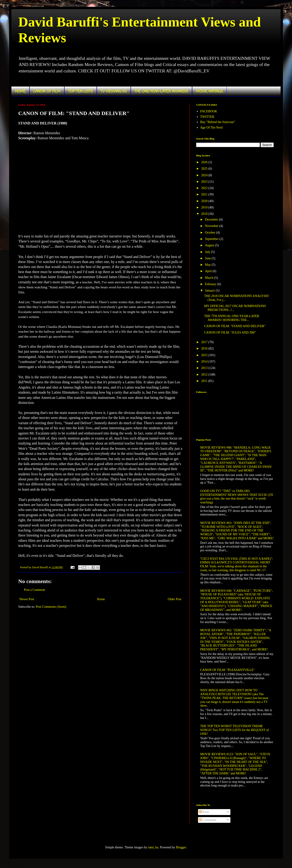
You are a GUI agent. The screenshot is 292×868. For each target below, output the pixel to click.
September (212, 239)
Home (101, 599)
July (208, 252)
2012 (205, 375)
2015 (205, 355)
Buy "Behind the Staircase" (218, 122)
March (209, 278)
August (210, 245)
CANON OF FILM (47, 92)
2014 (205, 362)
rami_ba (153, 847)
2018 (205, 214)
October (210, 233)
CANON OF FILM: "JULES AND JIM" (230, 333)
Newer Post (27, 599)
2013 (205, 368)
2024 (205, 175)
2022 (205, 188)
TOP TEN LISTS (81, 92)
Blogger (181, 847)
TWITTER (207, 117)
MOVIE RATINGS (209, 92)
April (209, 271)
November (212, 226)
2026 (205, 162)
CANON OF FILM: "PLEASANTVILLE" (228, 670)
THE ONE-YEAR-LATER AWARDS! (161, 92)
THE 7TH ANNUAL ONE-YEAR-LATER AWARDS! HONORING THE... (232, 318)
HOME (20, 92)
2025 (205, 169)
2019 (205, 207)
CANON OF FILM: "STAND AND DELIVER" (235, 326)
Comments (208, 820)
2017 (205, 342)
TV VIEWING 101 (114, 92)
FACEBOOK (209, 111)
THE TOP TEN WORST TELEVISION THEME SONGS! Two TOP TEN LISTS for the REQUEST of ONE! (235, 730)
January (210, 291)
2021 (205, 194)
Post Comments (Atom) (51, 607)
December (212, 220)
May (208, 265)
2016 (205, 349)
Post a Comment (35, 590)
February (211, 284)
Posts (204, 812)
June (208, 258)
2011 (205, 381)
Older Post (175, 599)
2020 (205, 201)
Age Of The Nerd (211, 128)
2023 (205, 182)
